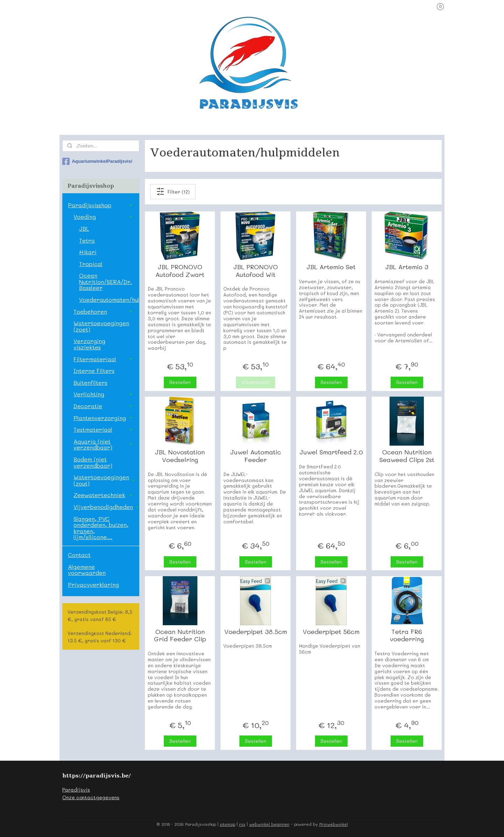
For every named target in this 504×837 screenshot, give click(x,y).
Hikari (88, 252)
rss (242, 824)
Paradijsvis (76, 789)
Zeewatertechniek (103, 495)
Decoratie (103, 406)
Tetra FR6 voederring (407, 636)
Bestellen (180, 382)
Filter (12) (173, 191)
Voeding (103, 217)
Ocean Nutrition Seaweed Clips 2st (407, 456)
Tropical (91, 264)
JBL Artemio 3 (407, 267)
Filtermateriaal (103, 359)
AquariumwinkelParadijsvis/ (97, 161)
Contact (79, 555)
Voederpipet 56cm (331, 632)
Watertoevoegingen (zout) (105, 480)
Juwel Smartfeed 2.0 (331, 452)
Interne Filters (94, 371)
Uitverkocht (255, 382)
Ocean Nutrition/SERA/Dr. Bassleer (106, 281)
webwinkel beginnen (269, 824)
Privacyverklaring (93, 584)
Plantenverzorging (103, 418)
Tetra (87, 240)
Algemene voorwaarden (87, 570)
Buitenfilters (90, 382)
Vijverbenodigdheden (106, 507)
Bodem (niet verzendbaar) (93, 462)
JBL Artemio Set (331, 267)
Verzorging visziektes (89, 344)
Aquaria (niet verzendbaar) (103, 444)
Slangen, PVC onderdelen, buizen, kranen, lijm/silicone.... (101, 528)
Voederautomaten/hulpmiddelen (109, 299)
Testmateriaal (103, 429)
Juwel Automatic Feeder (255, 456)
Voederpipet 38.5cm (255, 632)
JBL (84, 228)
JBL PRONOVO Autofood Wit (255, 271)
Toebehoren (103, 311)
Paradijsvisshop (101, 205)
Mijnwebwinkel (334, 824)
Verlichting (103, 394)
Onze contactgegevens (91, 797)
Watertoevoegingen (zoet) (101, 326)
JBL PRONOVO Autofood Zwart (180, 271)
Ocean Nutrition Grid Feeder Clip (180, 636)
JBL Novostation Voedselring (180, 456)
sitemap (227, 824)
